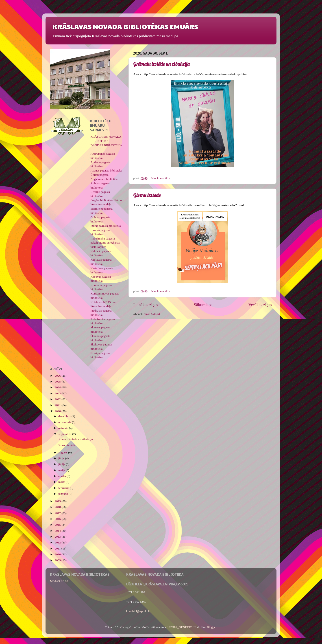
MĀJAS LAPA (59, 581)
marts (62, 482)
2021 (58, 405)
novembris (65, 422)
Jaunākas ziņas (146, 305)
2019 (58, 501)
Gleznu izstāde (147, 195)
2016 (58, 519)
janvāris (63, 494)
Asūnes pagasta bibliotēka (106, 170)
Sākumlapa (203, 305)
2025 (58, 381)
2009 (58, 560)
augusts (63, 452)
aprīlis (62, 476)
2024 (58, 387)
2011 (58, 548)
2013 (58, 537)
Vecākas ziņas (260, 305)
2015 (58, 525)
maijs (62, 470)
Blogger (212, 627)
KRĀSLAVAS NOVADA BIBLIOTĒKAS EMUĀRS (125, 26)
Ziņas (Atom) (152, 314)
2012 (58, 542)
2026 (58, 376)
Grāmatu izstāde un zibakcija (161, 64)
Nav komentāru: (162, 178)
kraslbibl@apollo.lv (138, 611)
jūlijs (62, 458)
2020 (58, 411)
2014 (58, 531)
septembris (65, 434)
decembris (65, 416)
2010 (58, 554)
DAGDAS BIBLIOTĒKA (106, 145)
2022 (58, 399)
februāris (64, 488)
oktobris (64, 428)
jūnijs (62, 464)
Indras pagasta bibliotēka (106, 226)
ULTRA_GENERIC (180, 627)
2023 (58, 393)
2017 (58, 513)
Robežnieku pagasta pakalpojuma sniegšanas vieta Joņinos (105, 243)
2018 (58, 507)
